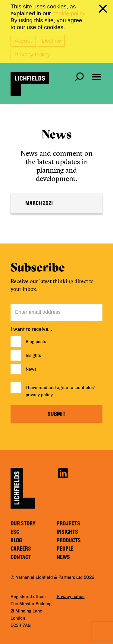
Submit (56, 414)
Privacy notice (71, 597)
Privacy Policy (32, 54)
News (31, 369)
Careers (21, 549)
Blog (16, 540)
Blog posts (36, 342)
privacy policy (39, 395)
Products (69, 540)
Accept (23, 41)
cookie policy (69, 13)
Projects (68, 524)
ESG (15, 532)
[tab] (56, 203)
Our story (23, 524)
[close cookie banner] (104, 10)
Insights (33, 355)
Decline (51, 41)
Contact (21, 557)
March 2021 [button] (39, 203)
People (65, 549)
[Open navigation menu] (96, 77)
